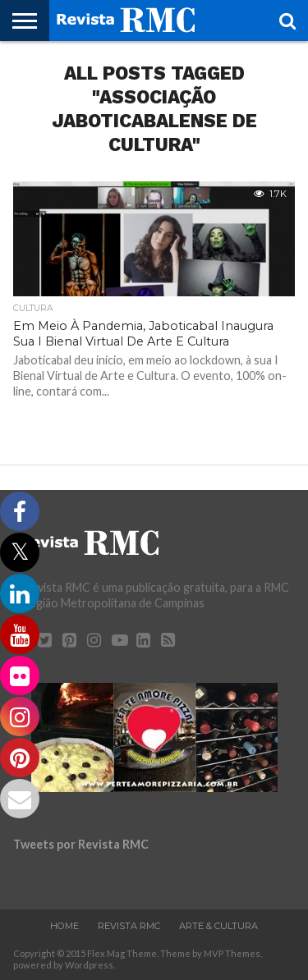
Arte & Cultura (218, 926)
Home (64, 926)
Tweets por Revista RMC (81, 844)
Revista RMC (129, 926)
